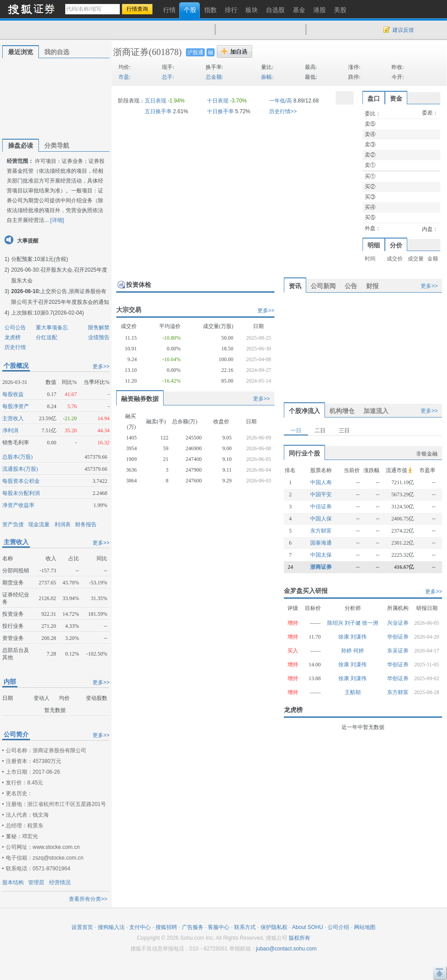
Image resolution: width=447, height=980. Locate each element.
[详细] (57, 220)
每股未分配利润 (21, 493)
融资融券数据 (140, 399)
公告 (351, 286)
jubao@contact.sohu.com (287, 949)
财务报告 (86, 524)
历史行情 (15, 347)
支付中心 (140, 927)
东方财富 (321, 531)
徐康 (344, 637)
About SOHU (307, 927)
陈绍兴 (336, 623)
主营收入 (13, 418)
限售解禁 (99, 328)
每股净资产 (16, 406)
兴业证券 (398, 623)
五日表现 (156, 101)
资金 (396, 98)
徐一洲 (370, 623)
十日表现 (218, 101)
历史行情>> (283, 111)
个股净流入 (304, 411)
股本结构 (13, 882)
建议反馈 (403, 30)
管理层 (36, 882)
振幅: (267, 77)
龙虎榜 (13, 337)
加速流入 (376, 411)
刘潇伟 (358, 637)
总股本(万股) (17, 457)
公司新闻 (323, 286)
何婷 (358, 651)
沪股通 (195, 52)
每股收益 (13, 394)
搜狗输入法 (111, 927)
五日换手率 (158, 111)
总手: (168, 77)
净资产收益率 (18, 505)
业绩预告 (99, 337)
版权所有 (299, 938)
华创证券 (398, 637)
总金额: (214, 77)
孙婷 (347, 651)
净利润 (10, 430)
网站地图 (365, 927)
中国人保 (321, 519)
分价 (396, 245)
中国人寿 (321, 482)
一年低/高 (280, 101)
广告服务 (193, 927)
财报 (372, 286)
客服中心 (219, 927)
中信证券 (321, 507)
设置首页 (82, 927)
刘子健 (353, 623)
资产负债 (13, 524)
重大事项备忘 (52, 328)
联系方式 (245, 927)
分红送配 (46, 337)
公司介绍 (338, 927)
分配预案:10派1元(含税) (40, 259)
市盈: (124, 77)
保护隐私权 (274, 927)
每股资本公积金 (21, 481)
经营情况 (60, 882)
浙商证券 (131, 52)
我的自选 (57, 52)
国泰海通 (321, 543)
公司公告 (15, 328)
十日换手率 (220, 111)
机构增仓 (342, 411)
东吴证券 (398, 651)
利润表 (63, 524)
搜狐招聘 (166, 927)
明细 (374, 245)
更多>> (101, 366)
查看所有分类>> (88, 899)
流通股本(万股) (20, 469)
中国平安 (321, 494)
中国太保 (321, 555)
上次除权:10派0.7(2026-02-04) (48, 313)
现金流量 (39, 524)
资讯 (295, 286)
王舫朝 (353, 692)
